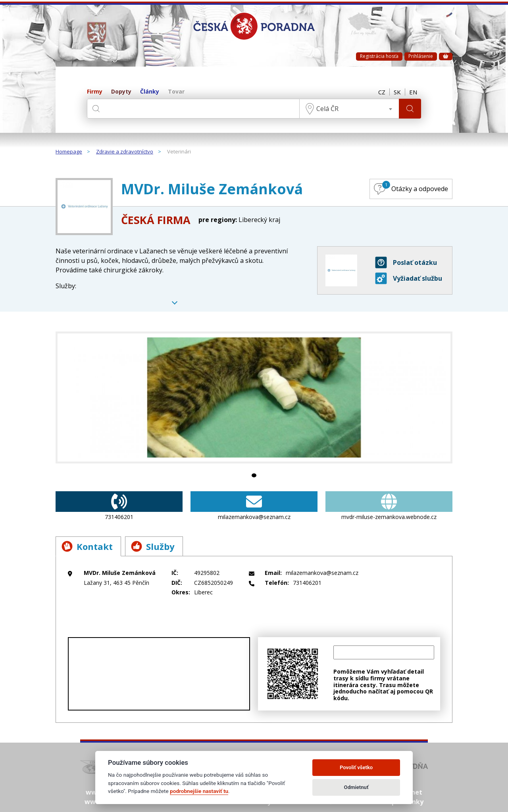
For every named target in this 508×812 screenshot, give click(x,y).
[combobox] (349, 109)
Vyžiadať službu (409, 278)
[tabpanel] (254, 397)
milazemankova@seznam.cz (254, 506)
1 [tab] (254, 475)
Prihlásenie (421, 56)
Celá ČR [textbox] (327, 109)
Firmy (95, 92)
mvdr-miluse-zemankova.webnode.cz (389, 506)
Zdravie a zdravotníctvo (125, 152)
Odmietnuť (356, 787)
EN (413, 92)
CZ (382, 92)
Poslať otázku (406, 262)
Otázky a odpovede (411, 188)
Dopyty (121, 92)
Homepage (69, 152)
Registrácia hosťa (379, 56)
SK (397, 92)
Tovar (176, 92)
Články (150, 92)
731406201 (119, 506)
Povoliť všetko (356, 767)
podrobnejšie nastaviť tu (199, 791)
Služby (153, 546)
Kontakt (87, 546)
